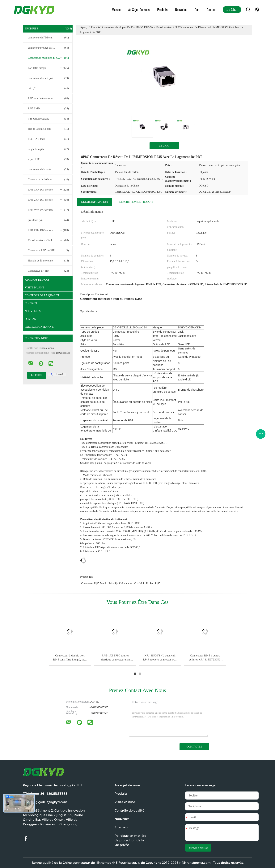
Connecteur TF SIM (48, 271)
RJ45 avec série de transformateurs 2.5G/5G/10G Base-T (49, 210)
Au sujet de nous (139, 10)
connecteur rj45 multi (94, 583)
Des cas (30, 319)
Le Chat (232, 10)
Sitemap (121, 827)
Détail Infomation (95, 202)
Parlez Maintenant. (39, 327)
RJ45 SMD (48, 109)
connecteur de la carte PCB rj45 (48, 169)
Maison (116, 10)
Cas (197, 10)
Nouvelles (181, 10)
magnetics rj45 (48, 149)
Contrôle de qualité (129, 811)
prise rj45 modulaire (120, 583)
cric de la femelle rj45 (48, 129)
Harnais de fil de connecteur (48, 261)
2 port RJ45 (48, 159)
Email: (45, 802)
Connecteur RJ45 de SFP (48, 251)
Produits (162, 10)
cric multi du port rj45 (147, 583)
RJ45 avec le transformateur (48, 99)
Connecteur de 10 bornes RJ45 (48, 180)
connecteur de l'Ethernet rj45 (48, 38)
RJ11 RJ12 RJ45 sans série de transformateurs (49, 230)
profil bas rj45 (48, 220)
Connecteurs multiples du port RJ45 (48, 58)
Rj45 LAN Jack (48, 139)
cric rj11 (48, 88)
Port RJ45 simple (48, 68)
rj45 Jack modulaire (48, 119)
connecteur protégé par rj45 (48, 48)
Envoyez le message (198, 848)
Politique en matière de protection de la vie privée (130, 840)
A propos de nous (37, 280)
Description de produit (136, 202)
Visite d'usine (35, 288)
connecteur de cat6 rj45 (48, 78)
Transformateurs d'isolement (48, 240)
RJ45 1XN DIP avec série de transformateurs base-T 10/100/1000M (49, 190)
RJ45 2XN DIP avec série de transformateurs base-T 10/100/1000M (49, 200)
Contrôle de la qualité (42, 295)
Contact (212, 10)
